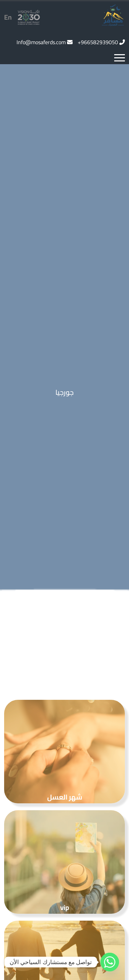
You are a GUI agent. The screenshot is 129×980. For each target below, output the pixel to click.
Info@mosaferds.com (41, 42)
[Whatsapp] (110, 962)
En (8, 17)
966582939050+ (98, 42)
